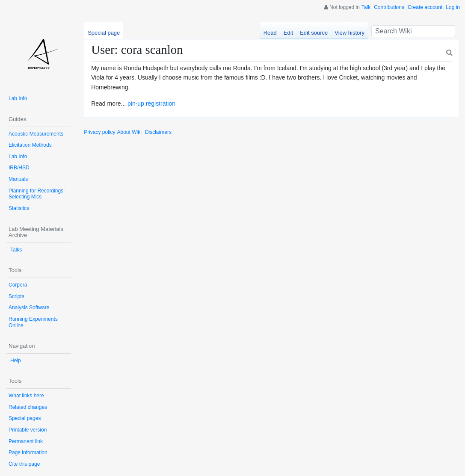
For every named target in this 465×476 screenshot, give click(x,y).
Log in (453, 7)
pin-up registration (151, 103)
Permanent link (26, 441)
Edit (288, 33)
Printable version (28, 430)
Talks (16, 250)
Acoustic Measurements (36, 134)
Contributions (389, 7)
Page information (28, 452)
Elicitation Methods (30, 145)
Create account (425, 7)
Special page (104, 33)
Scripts (16, 296)
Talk (366, 7)
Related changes (28, 407)
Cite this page (24, 464)
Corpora (18, 285)
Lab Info (18, 98)
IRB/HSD (19, 168)
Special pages (25, 418)
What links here (26, 396)
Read (270, 33)
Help (16, 361)
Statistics (19, 208)
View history (349, 33)
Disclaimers (158, 132)
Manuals (18, 179)
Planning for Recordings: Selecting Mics (37, 194)
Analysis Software (29, 307)
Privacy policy (99, 132)
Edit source (314, 33)
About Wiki (129, 132)
